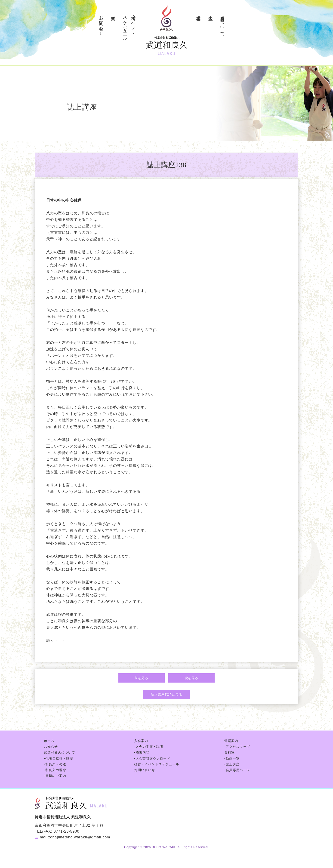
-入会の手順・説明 (149, 747)
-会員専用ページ (237, 770)
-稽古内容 (142, 752)
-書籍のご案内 (55, 776)
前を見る (142, 678)
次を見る (192, 678)
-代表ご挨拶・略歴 (59, 758)
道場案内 (199, 13)
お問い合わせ (101, 23)
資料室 (113, 13)
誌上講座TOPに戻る (166, 695)
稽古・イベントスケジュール (157, 764)
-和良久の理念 (55, 770)
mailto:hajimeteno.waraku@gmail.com (75, 837)
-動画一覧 (232, 758)
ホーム (49, 741)
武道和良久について (223, 23)
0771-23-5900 (66, 831)
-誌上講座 (232, 764)
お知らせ (51, 747)
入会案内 (211, 13)
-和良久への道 (55, 764)
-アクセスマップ (237, 747)
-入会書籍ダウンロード (152, 758)
